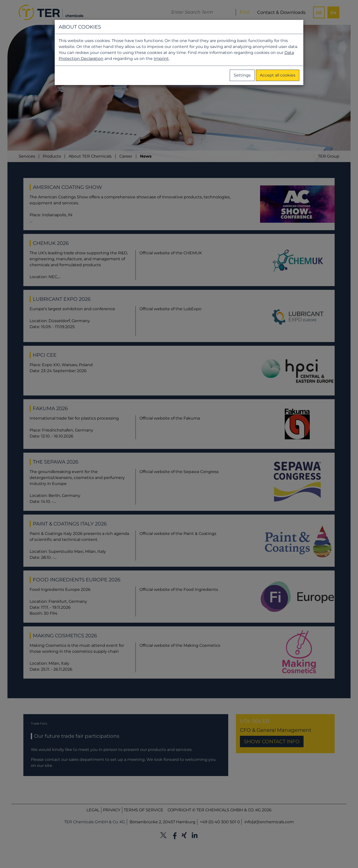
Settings (242, 75)
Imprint (161, 59)
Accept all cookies (278, 75)
